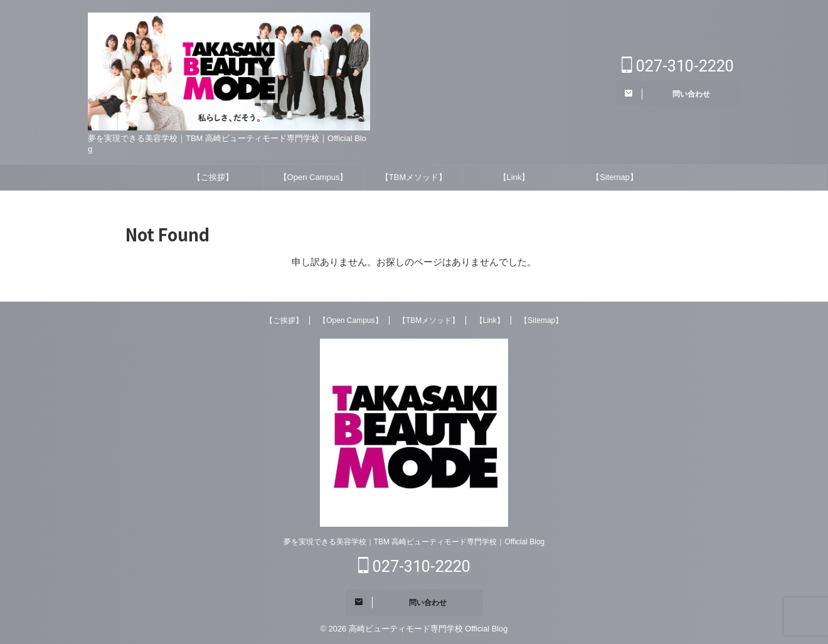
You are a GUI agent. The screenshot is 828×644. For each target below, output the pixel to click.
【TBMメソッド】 (414, 177)
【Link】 (514, 177)
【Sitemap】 (615, 177)
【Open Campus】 (314, 177)
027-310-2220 (678, 66)
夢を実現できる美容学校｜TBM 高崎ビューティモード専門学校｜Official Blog (414, 542)
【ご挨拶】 (213, 177)
